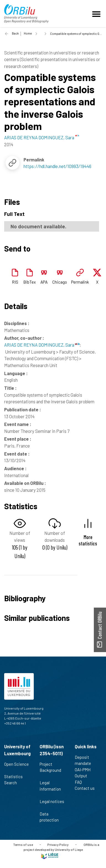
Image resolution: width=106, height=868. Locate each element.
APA (44, 282)
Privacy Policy (58, 844)
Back (15, 33)
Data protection (51, 817)
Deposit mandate (85, 760)
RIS (15, 282)
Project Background (50, 770)
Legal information (50, 789)
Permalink (80, 282)
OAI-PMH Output (83, 773)
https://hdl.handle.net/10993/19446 (57, 166)
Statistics (16, 777)
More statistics (88, 540)
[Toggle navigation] (97, 14)
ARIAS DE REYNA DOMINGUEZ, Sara (42, 345)
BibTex (29, 282)
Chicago (60, 282)
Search (13, 783)
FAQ (81, 782)
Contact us (87, 788)
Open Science (16, 767)
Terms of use (23, 844)
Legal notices (52, 804)
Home (28, 33)
